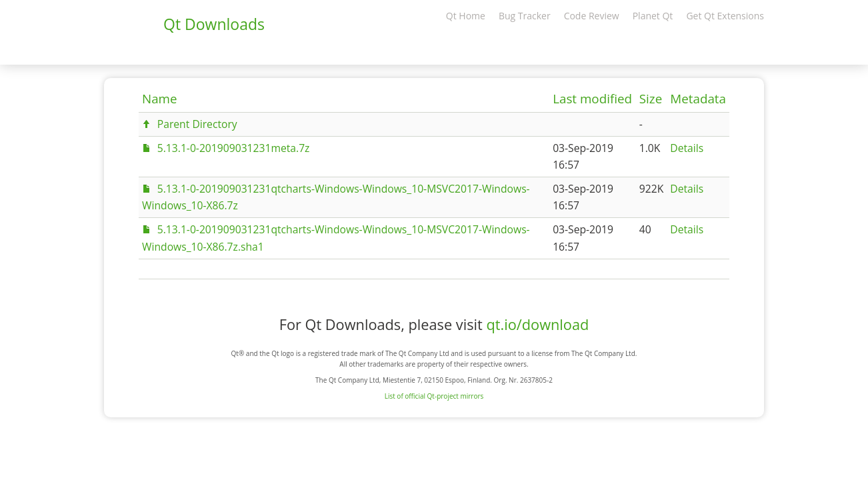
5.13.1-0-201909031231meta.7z (234, 148)
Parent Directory (197, 124)
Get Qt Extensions (725, 16)
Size (651, 99)
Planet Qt (653, 16)
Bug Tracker (525, 16)
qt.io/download (537, 324)
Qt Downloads (214, 24)
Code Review (592, 16)
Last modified (592, 99)
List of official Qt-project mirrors (434, 396)
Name (160, 99)
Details (687, 148)
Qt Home (466, 16)
